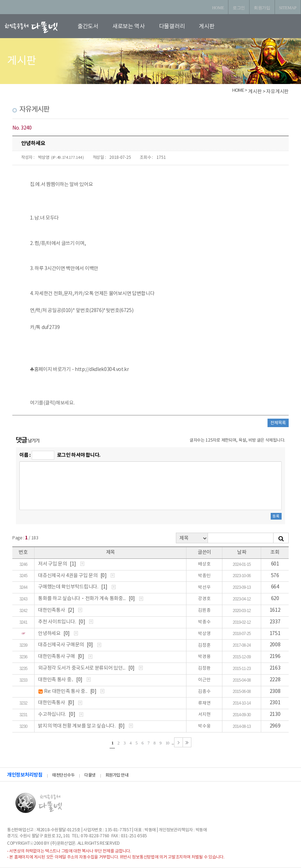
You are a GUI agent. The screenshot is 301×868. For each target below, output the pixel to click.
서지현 (204, 715)
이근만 (204, 680)
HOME (218, 8)
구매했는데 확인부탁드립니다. (69, 587)
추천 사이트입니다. (57, 622)
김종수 (204, 692)
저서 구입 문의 (53, 564)
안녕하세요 (50, 634)
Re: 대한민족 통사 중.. (66, 692)
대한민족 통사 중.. (56, 680)
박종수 (204, 622)
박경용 (204, 657)
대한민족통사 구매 (57, 657)
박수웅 (204, 726)
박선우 (204, 588)
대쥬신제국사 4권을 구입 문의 (68, 576)
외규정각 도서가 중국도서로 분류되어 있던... (82, 668)
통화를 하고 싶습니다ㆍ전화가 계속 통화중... (82, 599)
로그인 (239, 8)
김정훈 (204, 645)
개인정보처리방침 (25, 775)
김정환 (204, 668)
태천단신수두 (63, 775)
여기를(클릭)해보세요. (52, 403)
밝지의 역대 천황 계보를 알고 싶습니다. (77, 726)
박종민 (204, 576)
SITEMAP (288, 8)
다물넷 (90, 775)
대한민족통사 (52, 610)
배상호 (204, 564)
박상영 (44, 158)
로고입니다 (39, 27)
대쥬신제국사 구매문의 (61, 645)
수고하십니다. (53, 714)
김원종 (204, 610)
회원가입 (262, 8)
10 (167, 743)
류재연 (204, 703)
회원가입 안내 (117, 775)
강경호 (204, 599)
